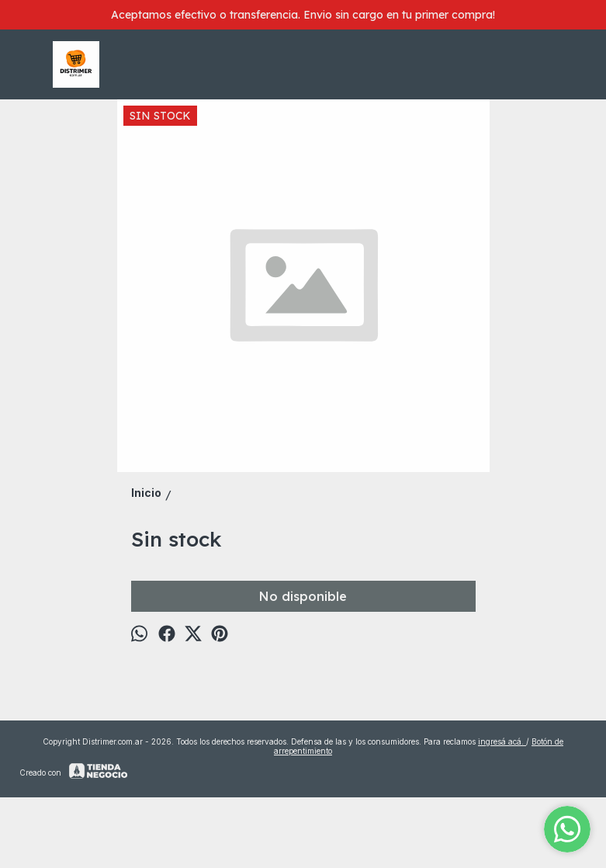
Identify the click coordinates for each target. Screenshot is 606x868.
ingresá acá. (502, 741)
